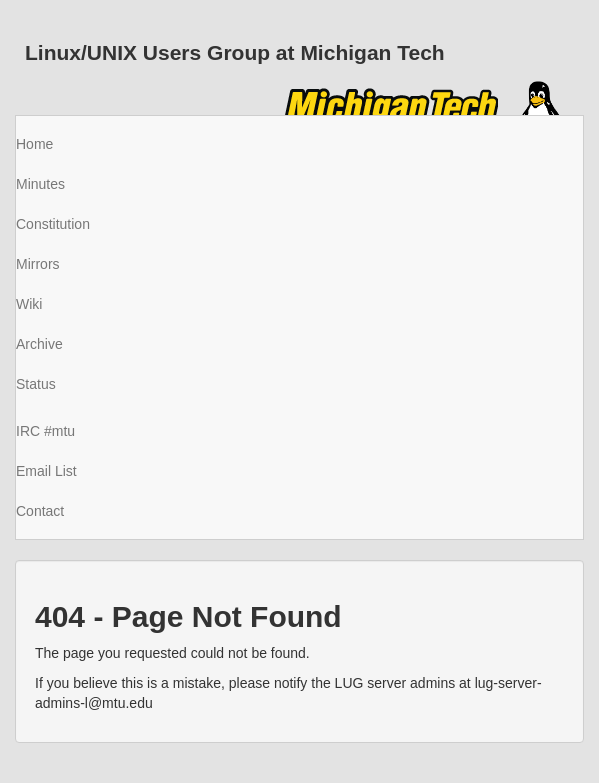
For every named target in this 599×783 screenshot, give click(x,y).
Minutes (40, 184)
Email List (46, 471)
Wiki (29, 304)
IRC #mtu (45, 431)
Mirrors (38, 264)
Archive (39, 344)
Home (34, 144)
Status (36, 384)
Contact (40, 511)
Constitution (53, 224)
